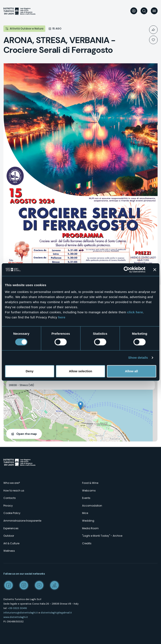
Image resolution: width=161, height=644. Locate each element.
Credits (87, 543)
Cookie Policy (12, 513)
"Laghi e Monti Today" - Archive (102, 536)
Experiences (11, 528)
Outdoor (9, 536)
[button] (80, 405)
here (62, 317)
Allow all (132, 371)
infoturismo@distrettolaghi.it (21, 613)
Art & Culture (11, 543)
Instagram (24, 585)
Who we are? (12, 483)
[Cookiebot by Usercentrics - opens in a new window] (127, 270)
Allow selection (80, 371)
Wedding (88, 521)
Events (86, 498)
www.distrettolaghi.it (16, 617)
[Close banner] (155, 270)
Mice (85, 513)
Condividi (153, 30)
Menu (154, 11)
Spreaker (54, 585)
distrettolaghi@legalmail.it (56, 613)
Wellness (9, 551)
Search (144, 11)
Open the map (27, 434)
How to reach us (14, 491)
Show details (138, 358)
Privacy (8, 506)
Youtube (39, 585)
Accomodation (92, 506)
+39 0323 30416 (17, 608)
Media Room (90, 528)
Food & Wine (90, 483)
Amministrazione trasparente (22, 521)
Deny (30, 371)
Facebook (9, 585)
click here (135, 312)
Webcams (89, 491)
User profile (134, 11)
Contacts (10, 498)
